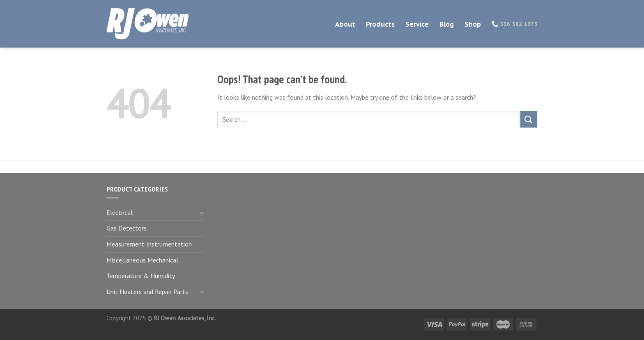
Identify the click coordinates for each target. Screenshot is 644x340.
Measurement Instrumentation (149, 244)
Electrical (120, 212)
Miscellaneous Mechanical (142, 260)
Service (417, 24)
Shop (473, 24)
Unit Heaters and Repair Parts (147, 292)
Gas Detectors (126, 228)
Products (380, 24)
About (345, 24)
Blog (447, 24)
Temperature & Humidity (141, 276)
